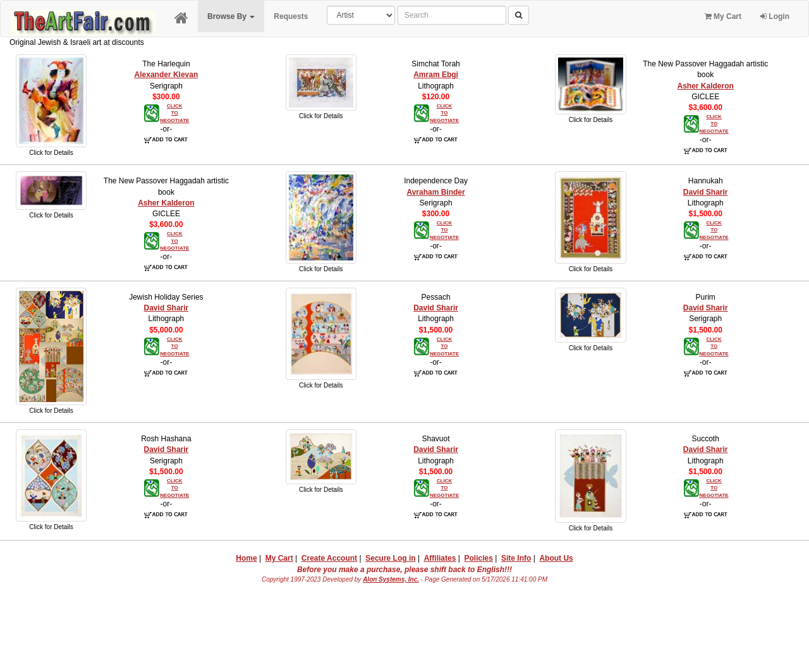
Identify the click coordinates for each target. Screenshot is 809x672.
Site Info (516, 558)
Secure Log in (390, 558)
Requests (291, 16)
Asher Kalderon (706, 86)
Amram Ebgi (436, 75)
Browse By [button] (231, 16)
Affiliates (440, 558)
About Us (556, 558)
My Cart (723, 16)
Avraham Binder (435, 192)
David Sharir (706, 192)
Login (775, 16)
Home (246, 558)
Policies (479, 558)
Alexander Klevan (167, 75)
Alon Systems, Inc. (391, 579)
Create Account (329, 558)
